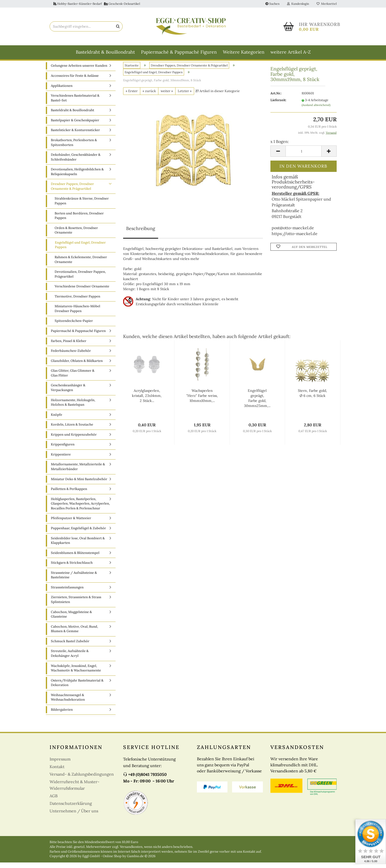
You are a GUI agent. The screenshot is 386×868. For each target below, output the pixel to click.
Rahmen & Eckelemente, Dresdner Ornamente (81, 265)
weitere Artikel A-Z (291, 52)
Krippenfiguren (63, 450)
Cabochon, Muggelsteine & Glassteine (71, 620)
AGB (54, 802)
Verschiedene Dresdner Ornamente (82, 292)
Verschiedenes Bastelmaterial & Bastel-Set (75, 104)
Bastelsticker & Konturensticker (75, 136)
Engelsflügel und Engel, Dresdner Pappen (80, 250)
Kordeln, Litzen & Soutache (72, 430)
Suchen (272, 4)
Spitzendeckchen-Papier (74, 327)
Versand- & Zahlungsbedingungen (82, 780)
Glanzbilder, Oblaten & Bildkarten (77, 366)
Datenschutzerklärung (71, 809)
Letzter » (185, 97)
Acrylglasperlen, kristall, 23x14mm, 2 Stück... (147, 401)
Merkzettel (327, 4)
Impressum (60, 765)
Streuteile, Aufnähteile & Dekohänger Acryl (70, 659)
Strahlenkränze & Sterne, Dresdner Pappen (82, 207)
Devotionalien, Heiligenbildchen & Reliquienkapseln (77, 177)
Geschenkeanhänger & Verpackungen (68, 393)
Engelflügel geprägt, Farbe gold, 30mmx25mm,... (257, 404)
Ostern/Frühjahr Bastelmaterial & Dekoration (77, 688)
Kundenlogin (298, 4)
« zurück (149, 97)
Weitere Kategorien (244, 52)
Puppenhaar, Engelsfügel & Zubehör (78, 534)
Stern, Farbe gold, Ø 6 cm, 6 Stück (312, 399)
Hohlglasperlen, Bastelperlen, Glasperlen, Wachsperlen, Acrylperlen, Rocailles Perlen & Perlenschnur (80, 509)
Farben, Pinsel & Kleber (69, 346)
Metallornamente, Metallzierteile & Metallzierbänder (78, 472)
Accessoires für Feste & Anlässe (75, 81)
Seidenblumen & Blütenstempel (75, 558)
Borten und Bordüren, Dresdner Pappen (79, 221)
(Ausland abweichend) (316, 110)
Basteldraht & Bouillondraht (105, 52)
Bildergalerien (62, 715)
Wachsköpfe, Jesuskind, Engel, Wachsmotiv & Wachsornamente (76, 674)
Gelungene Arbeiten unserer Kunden (79, 71)
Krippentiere (61, 460)
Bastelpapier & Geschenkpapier (75, 126)
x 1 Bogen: (280, 147)
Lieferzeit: (278, 106)
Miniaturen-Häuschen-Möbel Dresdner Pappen (77, 314)
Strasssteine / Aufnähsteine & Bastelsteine (74, 581)
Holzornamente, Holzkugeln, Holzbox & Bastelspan (73, 408)
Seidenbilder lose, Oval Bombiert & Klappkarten (78, 546)
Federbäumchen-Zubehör (71, 356)
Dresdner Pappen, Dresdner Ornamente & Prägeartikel (72, 192)
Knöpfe (57, 420)
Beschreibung (141, 234)
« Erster (132, 97)
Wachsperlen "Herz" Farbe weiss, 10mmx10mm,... (202, 401)
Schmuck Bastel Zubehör (70, 647)
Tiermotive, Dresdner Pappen (77, 302)
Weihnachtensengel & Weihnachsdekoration (68, 703)
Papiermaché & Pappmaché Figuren (179, 52)
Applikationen (62, 91)
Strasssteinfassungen (67, 593)
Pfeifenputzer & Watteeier (71, 524)
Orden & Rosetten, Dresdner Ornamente (76, 236)
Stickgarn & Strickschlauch (72, 568)
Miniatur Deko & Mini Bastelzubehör (79, 485)
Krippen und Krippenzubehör (74, 440)
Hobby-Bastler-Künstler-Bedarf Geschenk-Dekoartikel (97, 4)
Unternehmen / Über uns (74, 817)
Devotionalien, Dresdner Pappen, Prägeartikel (80, 280)
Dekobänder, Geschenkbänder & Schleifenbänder (76, 163)
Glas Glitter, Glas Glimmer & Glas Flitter (73, 379)
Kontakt (57, 772)
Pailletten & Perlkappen (69, 495)
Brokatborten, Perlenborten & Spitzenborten (74, 148)
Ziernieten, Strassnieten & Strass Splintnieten (76, 605)
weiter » (167, 97)
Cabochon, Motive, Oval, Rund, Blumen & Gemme (74, 634)
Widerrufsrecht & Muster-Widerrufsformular (75, 791)
